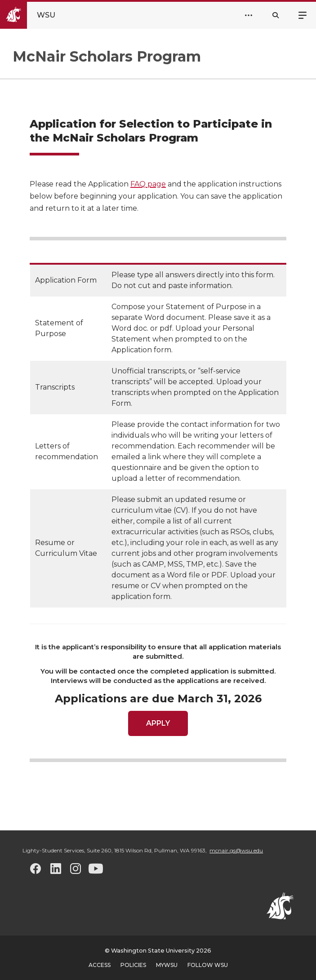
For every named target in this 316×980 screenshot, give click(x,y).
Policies (133, 965)
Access (100, 965)
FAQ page (148, 184)
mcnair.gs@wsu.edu (236, 850)
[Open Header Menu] (249, 15)
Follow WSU (208, 965)
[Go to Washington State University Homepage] (35, 15)
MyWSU (167, 965)
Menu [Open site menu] (303, 14)
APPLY (158, 723)
